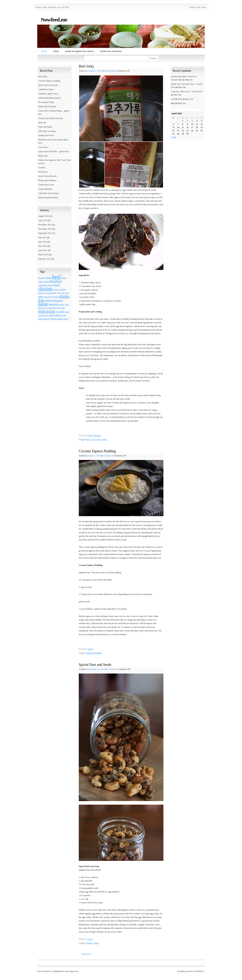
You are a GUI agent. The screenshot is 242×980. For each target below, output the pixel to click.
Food (90, 435)
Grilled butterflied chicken (49, 98)
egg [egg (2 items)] (40, 296)
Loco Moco (43, 147)
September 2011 (45, 233)
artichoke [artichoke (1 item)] (42, 278)
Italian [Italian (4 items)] (43, 304)
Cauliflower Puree (46, 89)
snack (96, 943)
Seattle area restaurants (111, 51)
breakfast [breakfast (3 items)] (56, 281)
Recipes (98, 435)
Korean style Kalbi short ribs (51, 118)
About (56, 51)
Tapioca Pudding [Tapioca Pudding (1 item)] (56, 319)
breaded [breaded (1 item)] (46, 282)
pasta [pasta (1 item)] (63, 308)
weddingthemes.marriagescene (65, 971)
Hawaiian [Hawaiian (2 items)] (57, 300)
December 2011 (45, 225)
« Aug (174, 137)
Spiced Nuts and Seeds (95, 665)
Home (44, 51)
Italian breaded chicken (48, 197)
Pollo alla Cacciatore (47, 131)
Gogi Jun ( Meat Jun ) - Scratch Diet (187, 92)
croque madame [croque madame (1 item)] (50, 293)
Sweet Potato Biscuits (47, 176)
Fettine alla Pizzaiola (47, 107)
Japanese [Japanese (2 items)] (53, 304)
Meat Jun (42, 123)
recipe (104, 439)
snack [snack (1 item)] (67, 312)
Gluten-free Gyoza (46, 185)
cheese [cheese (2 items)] (56, 285)
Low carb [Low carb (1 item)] (48, 308)
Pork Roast (43, 172)
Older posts (85, 954)
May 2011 (43, 246)
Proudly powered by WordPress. (191, 971)
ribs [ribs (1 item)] (57, 312)
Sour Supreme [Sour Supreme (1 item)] (44, 315)
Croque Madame (45, 189)
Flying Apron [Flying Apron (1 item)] (48, 297)
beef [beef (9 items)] (56, 277)
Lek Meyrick (177, 99)
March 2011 (43, 255)
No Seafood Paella (46, 102)
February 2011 (44, 259)
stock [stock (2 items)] (58, 315)
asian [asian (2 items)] (49, 278)
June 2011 (43, 242)
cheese (89, 943)
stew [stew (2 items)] (52, 315)
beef (88, 439)
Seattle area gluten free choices (79, 51)
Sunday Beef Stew (46, 135)
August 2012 (44, 216)
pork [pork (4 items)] (42, 311)
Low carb (96, 439)
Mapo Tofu (43, 156)
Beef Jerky (86, 66)
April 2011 (43, 250)
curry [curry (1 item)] (59, 293)
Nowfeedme (111, 71)
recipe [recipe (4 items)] (50, 311)
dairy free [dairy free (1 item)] (65, 293)
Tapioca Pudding (94, 653)
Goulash (42, 168)
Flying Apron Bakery (47, 180)
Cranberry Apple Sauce (48, 94)
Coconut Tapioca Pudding (97, 451)
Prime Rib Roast (45, 127)
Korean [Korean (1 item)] (61, 304)
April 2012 (43, 220)
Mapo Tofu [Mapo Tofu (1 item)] (56, 308)
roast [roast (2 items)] (61, 311)
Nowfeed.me (54, 20)
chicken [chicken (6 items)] (45, 288)
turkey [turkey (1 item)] (66, 319)
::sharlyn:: (108, 456)
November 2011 (45, 229)
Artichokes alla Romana (48, 193)
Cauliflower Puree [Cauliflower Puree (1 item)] (45, 285)
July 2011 (42, 237)
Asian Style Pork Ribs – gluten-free (53, 151)
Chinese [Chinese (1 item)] (56, 289)
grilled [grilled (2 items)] (48, 300)
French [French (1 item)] (56, 297)
